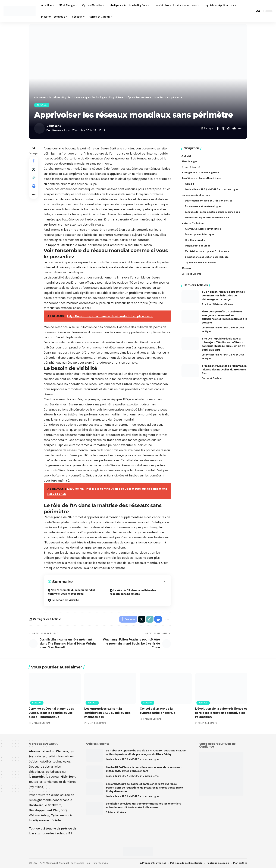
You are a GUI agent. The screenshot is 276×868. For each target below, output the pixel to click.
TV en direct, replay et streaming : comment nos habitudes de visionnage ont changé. (223, 295)
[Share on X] (223, 128)
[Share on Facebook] (218, 128)
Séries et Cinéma (223, 304)
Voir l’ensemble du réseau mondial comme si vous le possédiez (71, 592)
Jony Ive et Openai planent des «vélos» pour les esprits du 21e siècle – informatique (51, 713)
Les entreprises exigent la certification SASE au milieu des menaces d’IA (107, 713)
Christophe (54, 126)
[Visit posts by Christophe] (39, 128)
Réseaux (42, 105)
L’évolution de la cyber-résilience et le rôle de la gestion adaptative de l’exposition (221, 713)
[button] (252, 11)
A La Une (207, 304)
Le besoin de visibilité (65, 600)
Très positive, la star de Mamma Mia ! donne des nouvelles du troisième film (224, 370)
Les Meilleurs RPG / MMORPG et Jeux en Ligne (223, 329)
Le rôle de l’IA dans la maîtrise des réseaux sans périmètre (133, 592)
